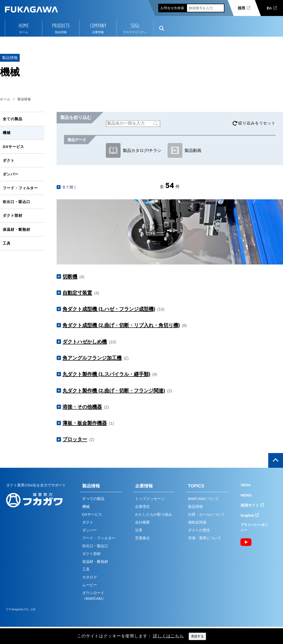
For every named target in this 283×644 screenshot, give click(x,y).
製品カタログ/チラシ (134, 150)
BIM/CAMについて (203, 499)
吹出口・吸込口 (16, 202)
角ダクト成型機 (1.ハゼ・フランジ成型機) (109, 309)
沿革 (139, 530)
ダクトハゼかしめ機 (85, 342)
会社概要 (142, 522)
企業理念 (142, 506)
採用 (241, 8)
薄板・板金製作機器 (85, 423)
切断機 (70, 277)
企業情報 (144, 486)
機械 (7, 133)
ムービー (90, 585)
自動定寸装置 (77, 293)
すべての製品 (93, 499)
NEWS (246, 495)
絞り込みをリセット (257, 123)
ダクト (9, 160)
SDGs (135, 26)
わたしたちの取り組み (154, 514)
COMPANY (98, 26)
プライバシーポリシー (254, 527)
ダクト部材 (12, 215)
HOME (24, 26)
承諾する (197, 636)
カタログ (90, 577)
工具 (7, 243)
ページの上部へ (276, 460)
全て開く (70, 187)
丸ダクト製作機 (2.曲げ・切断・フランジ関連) (114, 391)
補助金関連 (197, 522)
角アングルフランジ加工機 (92, 358)
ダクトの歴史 (199, 530)
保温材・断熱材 (16, 229)
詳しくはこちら (168, 636)
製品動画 (184, 150)
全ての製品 (12, 119)
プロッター (75, 439)
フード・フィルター (20, 188)
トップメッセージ (150, 499)
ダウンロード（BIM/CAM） (94, 596)
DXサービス (13, 147)
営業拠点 (142, 538)
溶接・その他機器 (82, 407)
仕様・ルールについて (206, 514)
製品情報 (91, 486)
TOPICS (196, 486)
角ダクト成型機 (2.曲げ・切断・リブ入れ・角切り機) (121, 325)
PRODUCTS (61, 26)
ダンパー (10, 174)
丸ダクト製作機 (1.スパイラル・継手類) (106, 374)
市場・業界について (205, 538)
